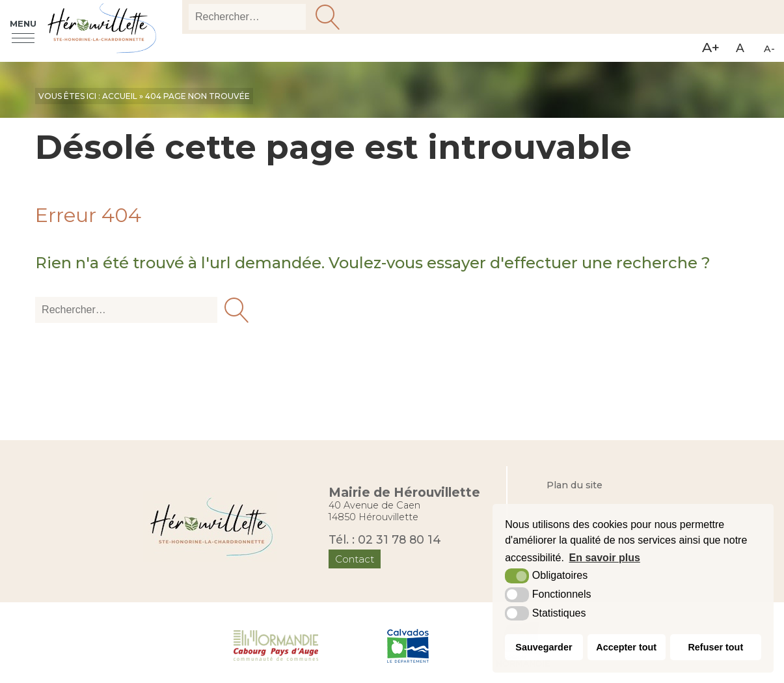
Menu (23, 25)
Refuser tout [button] (715, 647)
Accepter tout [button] (626, 647)
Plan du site (574, 485)
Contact (355, 559)
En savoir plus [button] (605, 558)
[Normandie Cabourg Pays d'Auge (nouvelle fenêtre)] (276, 645)
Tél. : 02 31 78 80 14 (385, 539)
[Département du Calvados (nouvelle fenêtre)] (408, 645)
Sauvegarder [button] (544, 647)
